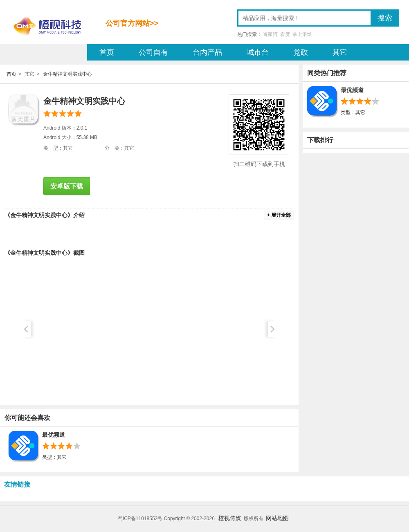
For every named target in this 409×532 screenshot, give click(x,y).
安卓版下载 (67, 186)
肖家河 (270, 34)
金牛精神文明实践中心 (67, 74)
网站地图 (277, 518)
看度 (285, 34)
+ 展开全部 (279, 215)
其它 (340, 52)
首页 (107, 52)
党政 (301, 52)
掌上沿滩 (302, 34)
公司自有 (153, 52)
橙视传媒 (230, 518)
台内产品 (207, 52)
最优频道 (54, 435)
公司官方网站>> (132, 23)
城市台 (258, 52)
